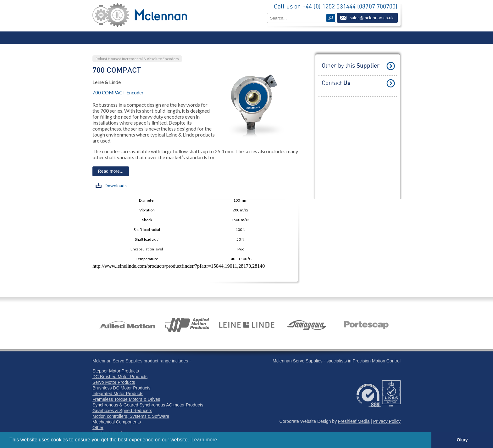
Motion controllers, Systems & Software (131, 416)
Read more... (111, 171)
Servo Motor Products (114, 382)
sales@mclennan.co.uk (372, 17)
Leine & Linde (107, 82)
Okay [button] (462, 440)
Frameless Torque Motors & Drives (126, 399)
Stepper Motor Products (116, 371)
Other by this (351, 66)
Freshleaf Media (354, 421)
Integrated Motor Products (118, 394)
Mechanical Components (117, 422)
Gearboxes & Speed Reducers (122, 411)
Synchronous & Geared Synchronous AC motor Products (148, 405)
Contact (336, 83)
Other (98, 428)
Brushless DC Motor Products (121, 388)
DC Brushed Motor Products (120, 377)
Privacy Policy (387, 421)
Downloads (111, 185)
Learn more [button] (204, 440)
